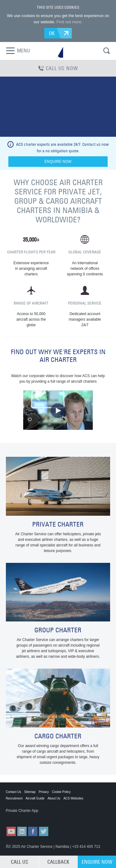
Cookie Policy (61, 792)
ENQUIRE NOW (97, 862)
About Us (54, 798)
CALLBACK (58, 862)
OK (52, 33)
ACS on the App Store (21, 817)
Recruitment (14, 798)
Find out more (69, 22)
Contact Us (13, 792)
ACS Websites (73, 798)
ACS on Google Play (52, 817)
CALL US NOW (58, 68)
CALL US (19, 862)
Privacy (44, 792)
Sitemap (30, 792)
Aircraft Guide (35, 798)
